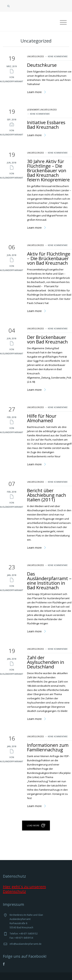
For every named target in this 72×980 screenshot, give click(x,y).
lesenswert (33, 110)
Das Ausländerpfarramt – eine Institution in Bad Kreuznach (49, 581)
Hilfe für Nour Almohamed (42, 418)
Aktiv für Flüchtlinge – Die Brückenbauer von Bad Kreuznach (49, 258)
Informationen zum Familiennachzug (48, 747)
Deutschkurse (42, 65)
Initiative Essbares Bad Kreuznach (46, 125)
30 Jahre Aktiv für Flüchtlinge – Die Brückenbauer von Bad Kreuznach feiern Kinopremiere (48, 170)
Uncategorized (36, 56)
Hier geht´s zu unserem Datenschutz (24, 889)
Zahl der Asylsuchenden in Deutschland (46, 662)
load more (33, 825)
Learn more (34, 92)
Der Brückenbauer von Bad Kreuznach (47, 339)
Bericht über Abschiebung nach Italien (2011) (47, 495)
